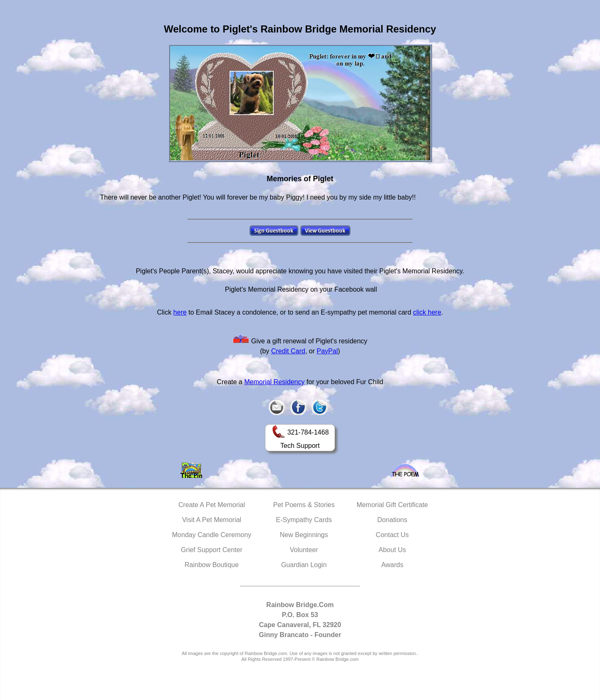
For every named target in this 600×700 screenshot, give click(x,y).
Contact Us (392, 535)
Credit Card (288, 351)
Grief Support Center (212, 550)
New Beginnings (304, 535)
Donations (392, 520)
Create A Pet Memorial (212, 505)
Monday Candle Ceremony (212, 535)
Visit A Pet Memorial (212, 520)
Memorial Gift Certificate (392, 505)
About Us (392, 550)
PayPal (327, 351)
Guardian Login (304, 565)
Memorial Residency (274, 382)
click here (427, 312)
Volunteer (304, 550)
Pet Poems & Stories (304, 505)
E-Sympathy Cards (304, 520)
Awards (392, 565)
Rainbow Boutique (212, 565)
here (180, 312)
